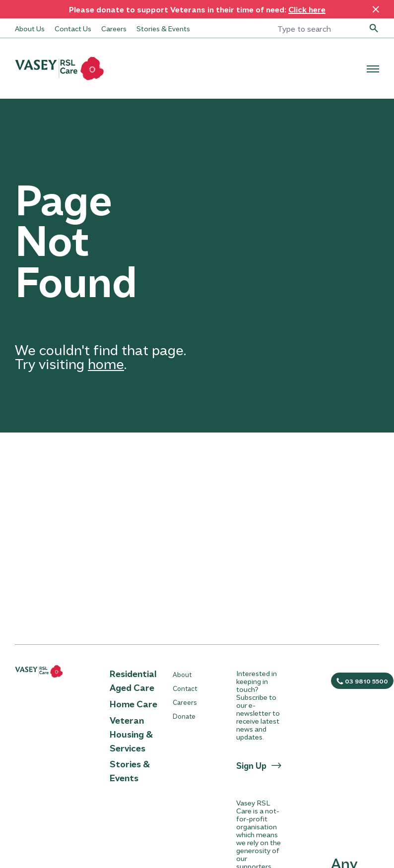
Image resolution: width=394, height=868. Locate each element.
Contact (185, 688)
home (106, 363)
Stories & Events (163, 28)
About (182, 674)
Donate (184, 716)
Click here (307, 9)
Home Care (133, 704)
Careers (114, 28)
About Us (30, 28)
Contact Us (73, 28)
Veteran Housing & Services (131, 734)
